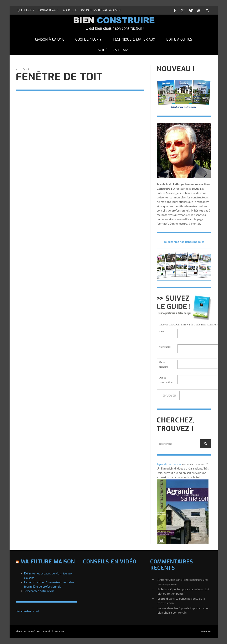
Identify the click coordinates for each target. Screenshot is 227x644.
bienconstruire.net (27, 611)
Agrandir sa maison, (169, 464)
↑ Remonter (205, 631)
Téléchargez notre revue (39, 591)
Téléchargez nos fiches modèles (184, 242)
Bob (160, 589)
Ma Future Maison (48, 562)
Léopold (163, 599)
